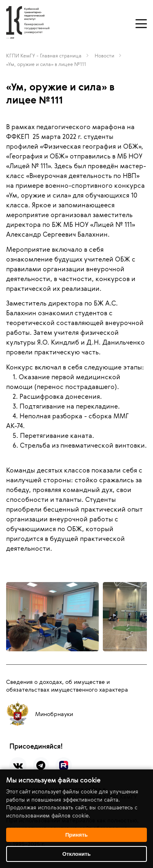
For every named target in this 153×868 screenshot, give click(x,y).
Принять (76, 835)
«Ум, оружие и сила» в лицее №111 (46, 64)
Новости (104, 55)
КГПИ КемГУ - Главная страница (44, 55)
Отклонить (76, 854)
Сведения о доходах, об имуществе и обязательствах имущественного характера (67, 686)
